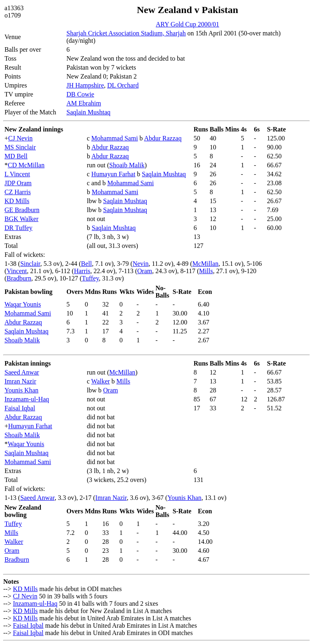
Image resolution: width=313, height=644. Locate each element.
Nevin (140, 264)
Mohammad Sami (115, 138)
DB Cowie (80, 94)
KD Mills (17, 201)
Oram (145, 271)
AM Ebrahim (84, 103)
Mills (206, 271)
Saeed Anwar (22, 372)
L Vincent (17, 174)
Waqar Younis (23, 304)
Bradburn (19, 278)
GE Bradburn (22, 210)
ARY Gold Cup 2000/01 (187, 24)
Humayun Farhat (113, 174)
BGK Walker (21, 219)
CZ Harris (18, 192)
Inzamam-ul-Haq (27, 399)
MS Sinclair (20, 147)
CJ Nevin (20, 138)
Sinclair (30, 264)
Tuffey (90, 278)
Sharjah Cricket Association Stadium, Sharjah (126, 33)
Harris (82, 271)
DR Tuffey (19, 228)
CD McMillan (26, 165)
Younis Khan (21, 390)
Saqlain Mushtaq (88, 112)
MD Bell (16, 156)
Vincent (17, 271)
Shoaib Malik (127, 165)
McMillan (205, 264)
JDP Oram (18, 183)
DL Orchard (123, 85)
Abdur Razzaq (163, 138)
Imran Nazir (20, 381)
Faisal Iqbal (20, 408)
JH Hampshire (85, 85)
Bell (87, 264)
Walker (101, 381)
